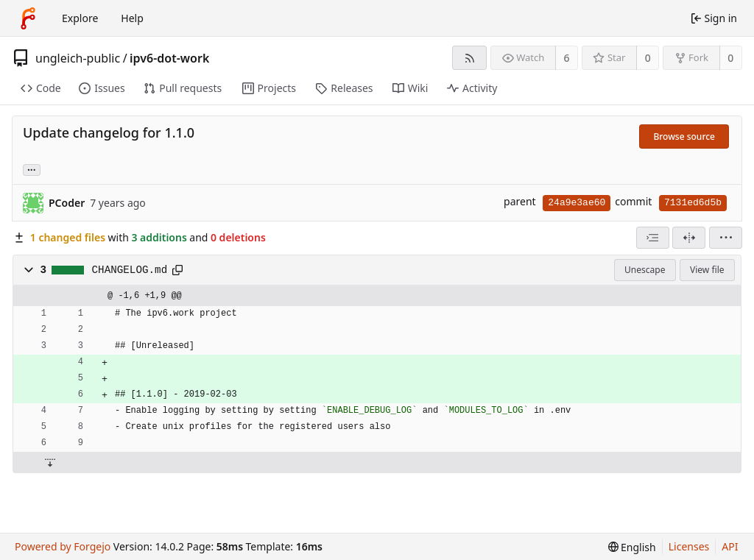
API (730, 546)
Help (132, 18)
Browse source (684, 137)
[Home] (28, 18)
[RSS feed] (469, 58)
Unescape (645, 270)
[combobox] (653, 238)
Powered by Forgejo (63, 546)
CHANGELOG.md (130, 270)
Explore (80, 18)
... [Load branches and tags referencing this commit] (32, 169)
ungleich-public (78, 58)
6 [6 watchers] (567, 58)
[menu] (726, 238)
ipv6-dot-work (169, 58)
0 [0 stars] (648, 58)
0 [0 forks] (730, 58)
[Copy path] (177, 270)
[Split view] (689, 238)
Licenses (689, 546)
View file (707, 270)
